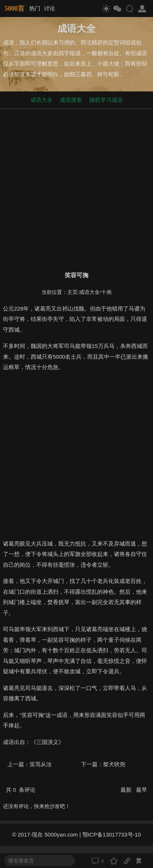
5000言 (14, 9)
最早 (142, 790)
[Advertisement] (76, 188)
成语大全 (41, 100)
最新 (127, 790)
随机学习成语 (106, 100)
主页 (72, 292)
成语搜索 (71, 100)
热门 (35, 8)
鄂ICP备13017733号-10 (112, 835)
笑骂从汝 (41, 764)
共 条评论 (21, 790)
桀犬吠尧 (114, 764)
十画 (106, 292)
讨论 (50, 8)
